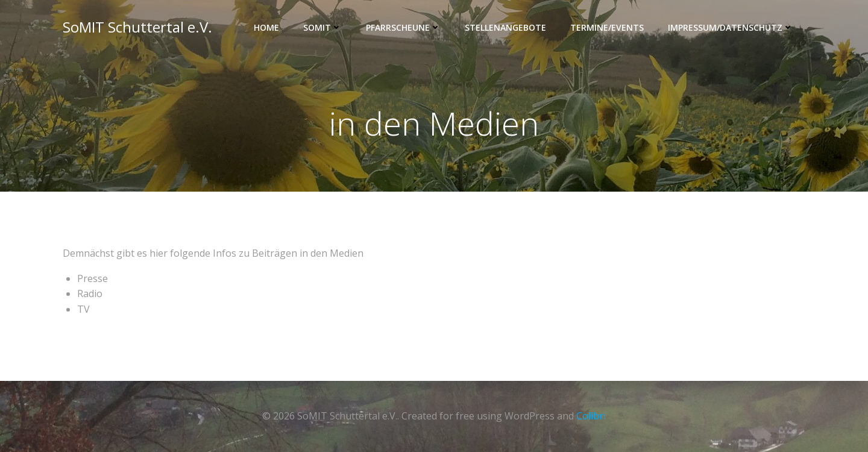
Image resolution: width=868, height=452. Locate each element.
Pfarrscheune (403, 27)
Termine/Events (607, 27)
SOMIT (322, 27)
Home (266, 27)
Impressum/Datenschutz (731, 27)
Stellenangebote (505, 27)
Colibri (591, 416)
